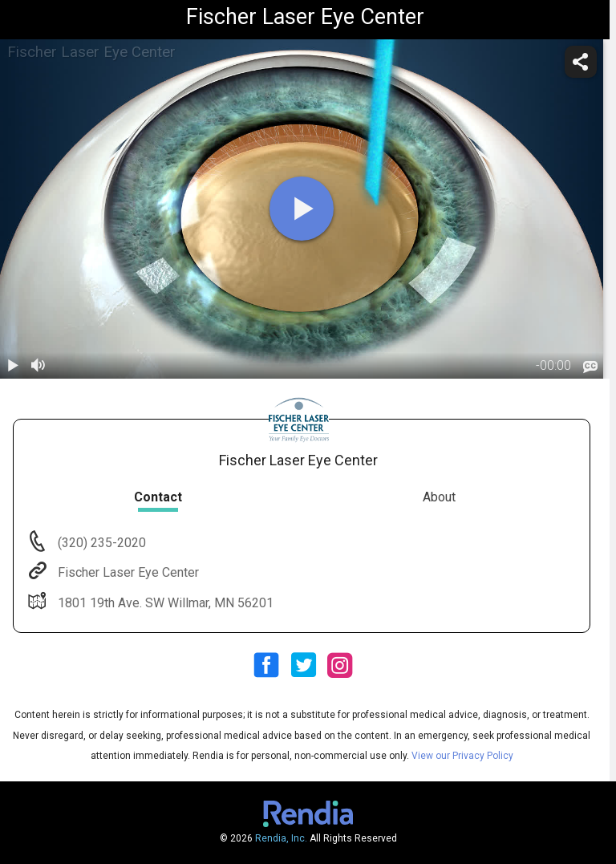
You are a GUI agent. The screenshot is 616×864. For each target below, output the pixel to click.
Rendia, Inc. (281, 838)
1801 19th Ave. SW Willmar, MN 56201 (164, 603)
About (439, 497)
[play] (302, 209)
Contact (158, 497)
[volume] (38, 366)
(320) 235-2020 (100, 543)
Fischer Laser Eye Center (127, 572)
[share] (581, 62)
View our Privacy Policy (462, 756)
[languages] (590, 367)
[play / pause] (13, 366)
